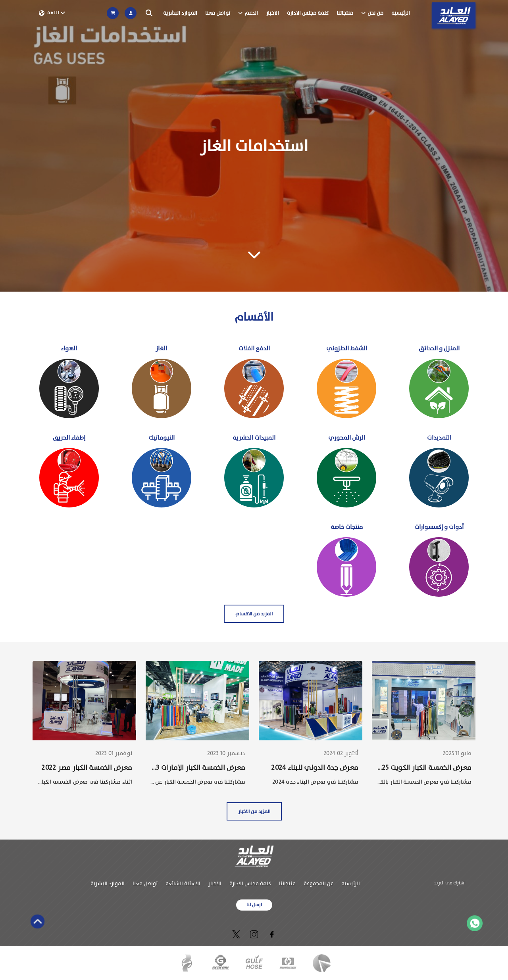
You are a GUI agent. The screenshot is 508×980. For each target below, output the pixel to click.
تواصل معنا (218, 13)
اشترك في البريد (450, 883)
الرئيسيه (401, 13)
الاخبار (272, 13)
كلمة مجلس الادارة (308, 13)
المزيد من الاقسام (254, 614)
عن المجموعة (318, 883)
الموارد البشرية (180, 13)
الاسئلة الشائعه (183, 883)
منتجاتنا (345, 13)
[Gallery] (254, 146)
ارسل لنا (254, 905)
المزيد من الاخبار (254, 811)
